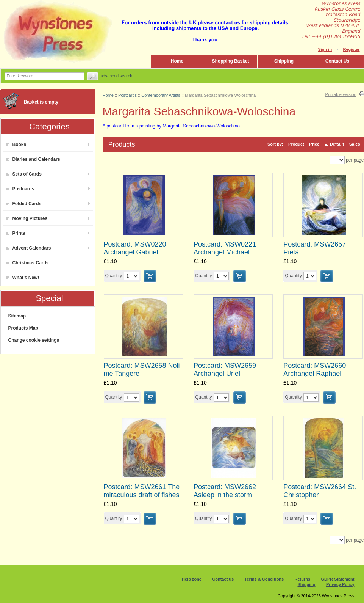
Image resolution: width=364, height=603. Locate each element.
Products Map (23, 328)
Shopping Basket (230, 61)
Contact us (223, 579)
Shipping (284, 61)
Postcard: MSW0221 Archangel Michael (225, 248)
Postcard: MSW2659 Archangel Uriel (225, 370)
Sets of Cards (24, 174)
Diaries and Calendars (33, 159)
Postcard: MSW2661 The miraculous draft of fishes (142, 491)
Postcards (20, 189)
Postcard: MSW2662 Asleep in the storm (225, 491)
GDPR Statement (337, 579)
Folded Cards (24, 204)
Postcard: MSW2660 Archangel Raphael (315, 370)
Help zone (192, 579)
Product (296, 144)
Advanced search (117, 76)
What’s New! (23, 278)
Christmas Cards (28, 263)
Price (314, 144)
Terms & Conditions (264, 579)
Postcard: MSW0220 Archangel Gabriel (135, 248)
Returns (303, 579)
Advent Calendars (29, 248)
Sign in (325, 49)
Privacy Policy (340, 584)
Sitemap (17, 316)
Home (177, 61)
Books (16, 144)
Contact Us (337, 61)
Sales (355, 144)
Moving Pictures (27, 218)
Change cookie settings (34, 340)
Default (337, 144)
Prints (16, 233)
